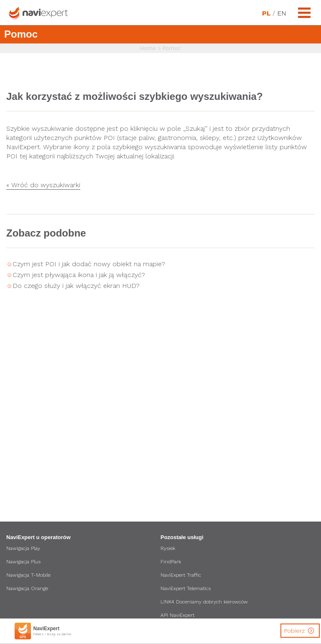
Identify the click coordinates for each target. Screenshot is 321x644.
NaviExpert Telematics (186, 588)
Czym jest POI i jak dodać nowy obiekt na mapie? (89, 264)
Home (148, 48)
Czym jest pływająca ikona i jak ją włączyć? (79, 275)
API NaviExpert (177, 615)
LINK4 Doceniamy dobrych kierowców (204, 602)
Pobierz (300, 631)
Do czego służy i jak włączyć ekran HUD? (76, 286)
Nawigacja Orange (27, 588)
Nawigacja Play (23, 548)
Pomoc (172, 48)
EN (281, 13)
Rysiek (168, 548)
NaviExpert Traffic (181, 575)
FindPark (171, 562)
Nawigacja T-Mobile (28, 575)
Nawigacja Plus (23, 562)
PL (266, 13)
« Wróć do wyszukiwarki (43, 185)
